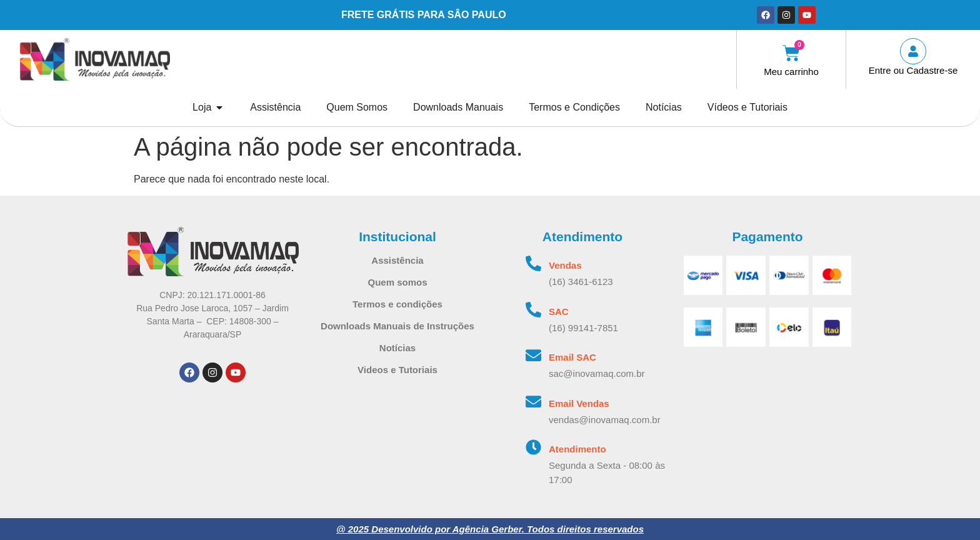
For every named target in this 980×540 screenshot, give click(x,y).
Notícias (397, 348)
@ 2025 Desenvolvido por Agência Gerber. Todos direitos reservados (490, 529)
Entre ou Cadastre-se (913, 70)
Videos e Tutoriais (397, 370)
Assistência (397, 260)
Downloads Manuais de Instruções (397, 326)
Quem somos (397, 282)
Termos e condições (397, 304)
